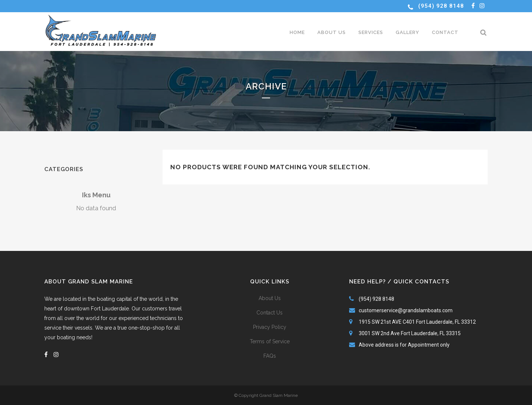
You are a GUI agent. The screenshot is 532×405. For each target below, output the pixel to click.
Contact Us (270, 313)
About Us (270, 298)
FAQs (270, 356)
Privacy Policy (270, 327)
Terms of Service (270, 341)
